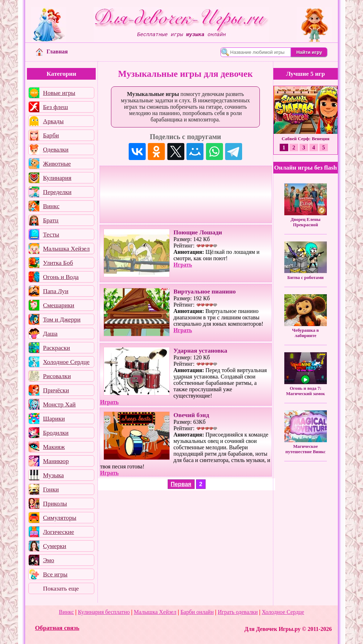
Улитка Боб (58, 263)
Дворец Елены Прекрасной (306, 222)
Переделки (57, 192)
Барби (51, 135)
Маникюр (56, 461)
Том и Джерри (62, 319)
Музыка (53, 475)
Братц (51, 220)
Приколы (55, 503)
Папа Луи (56, 291)
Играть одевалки (238, 612)
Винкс (51, 206)
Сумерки (55, 546)
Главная (52, 52)
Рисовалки (57, 376)
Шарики (54, 418)
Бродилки (56, 433)
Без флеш (55, 107)
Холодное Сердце (66, 362)
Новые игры (59, 93)
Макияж (54, 447)
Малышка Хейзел (66, 249)
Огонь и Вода (61, 277)
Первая (181, 484)
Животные (57, 164)
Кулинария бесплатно (104, 612)
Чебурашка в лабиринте (305, 333)
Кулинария (57, 178)
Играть (183, 265)
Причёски (56, 390)
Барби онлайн (197, 612)
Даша (50, 334)
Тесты (51, 234)
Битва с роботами (306, 278)
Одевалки (56, 149)
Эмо (49, 560)
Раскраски (56, 348)
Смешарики (58, 305)
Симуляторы (60, 518)
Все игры (55, 574)
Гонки (51, 489)
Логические (58, 532)
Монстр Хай (59, 404)
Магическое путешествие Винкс (306, 449)
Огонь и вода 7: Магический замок (306, 391)
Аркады (53, 121)
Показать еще (61, 588)
